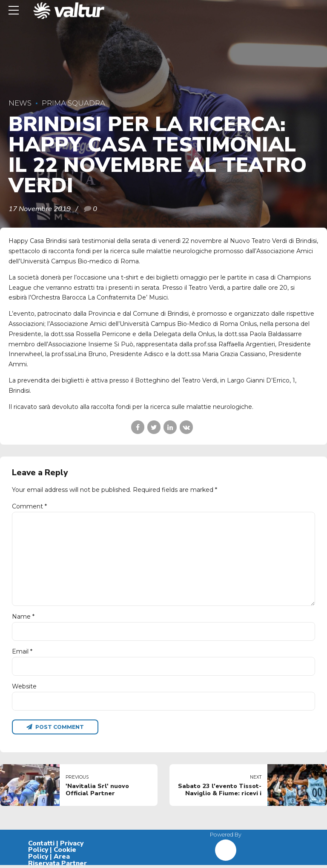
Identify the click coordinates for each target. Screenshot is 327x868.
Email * (22, 654)
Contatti (41, 846)
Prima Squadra (73, 103)
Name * (23, 619)
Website (24, 689)
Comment (29, 506)
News (20, 103)
